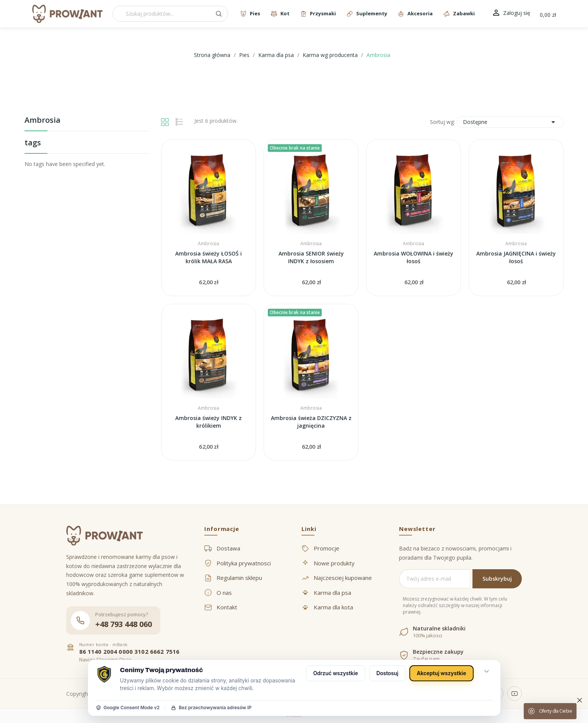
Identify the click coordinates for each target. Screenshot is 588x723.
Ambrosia (42, 121)
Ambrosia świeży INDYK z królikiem (208, 422)
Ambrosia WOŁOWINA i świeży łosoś (414, 257)
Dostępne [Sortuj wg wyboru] (510, 122)
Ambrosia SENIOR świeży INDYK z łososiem (311, 257)
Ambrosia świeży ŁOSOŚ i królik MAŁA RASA (208, 257)
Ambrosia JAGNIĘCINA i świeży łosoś (516, 257)
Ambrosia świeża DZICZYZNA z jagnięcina (311, 422)
